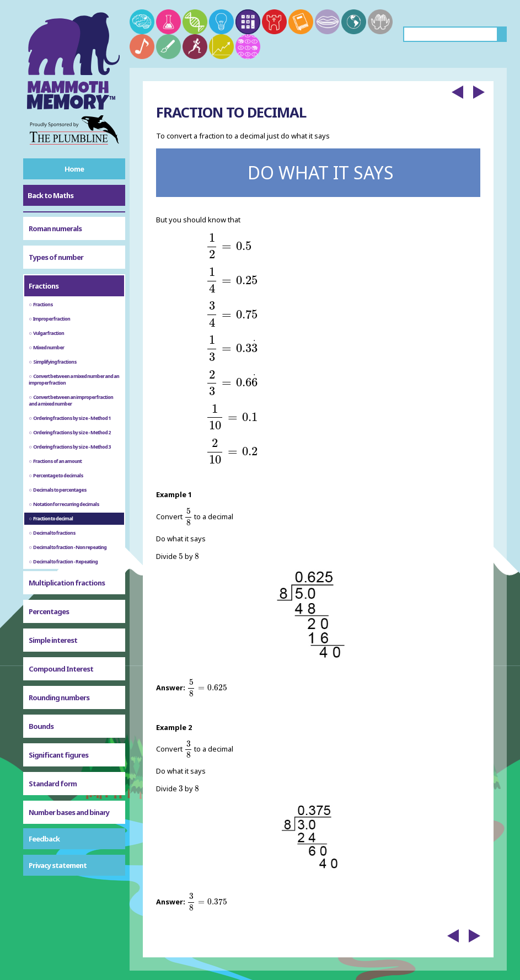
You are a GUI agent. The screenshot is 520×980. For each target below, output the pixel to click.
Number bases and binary (69, 812)
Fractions (44, 286)
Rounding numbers (59, 697)
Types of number (56, 257)
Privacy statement (58, 865)
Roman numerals (55, 228)
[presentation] (228, 246)
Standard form (53, 784)
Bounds (41, 726)
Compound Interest (61, 669)
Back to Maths (50, 195)
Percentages (49, 611)
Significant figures (58, 755)
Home (74, 169)
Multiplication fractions (67, 583)
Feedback (44, 839)
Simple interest (53, 640)
